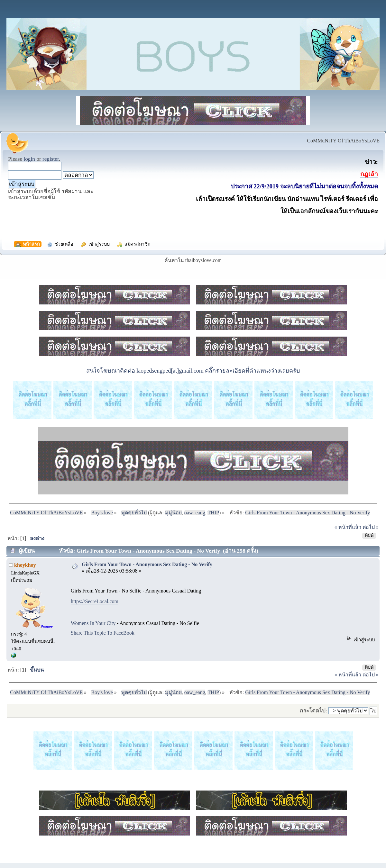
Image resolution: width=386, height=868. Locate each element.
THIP (213, 513)
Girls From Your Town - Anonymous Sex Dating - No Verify (147, 564)
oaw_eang (195, 513)
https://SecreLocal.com (95, 601)
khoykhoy (25, 565)
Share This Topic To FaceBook (103, 633)
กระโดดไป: (313, 710)
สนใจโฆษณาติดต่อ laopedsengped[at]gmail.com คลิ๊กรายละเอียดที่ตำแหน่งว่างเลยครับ (193, 371)
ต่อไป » (371, 527)
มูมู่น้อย (173, 513)
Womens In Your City (94, 623)
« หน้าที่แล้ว (348, 527)
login (29, 159)
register (51, 159)
